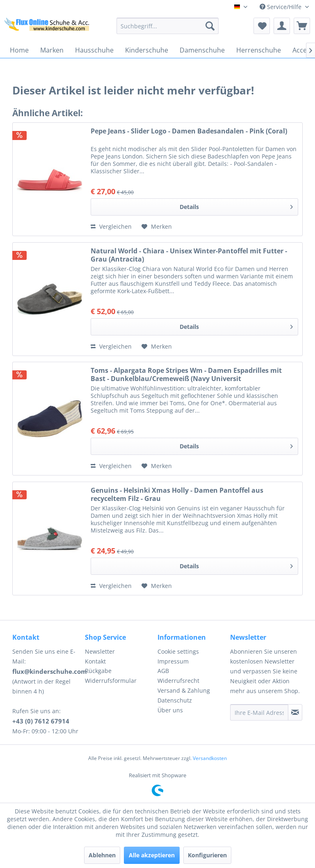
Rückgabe (98, 671)
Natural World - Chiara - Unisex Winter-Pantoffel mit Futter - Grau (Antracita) (189, 255)
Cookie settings (178, 651)
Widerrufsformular (111, 681)
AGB (163, 671)
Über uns (170, 710)
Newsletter (100, 651)
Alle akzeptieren (152, 855)
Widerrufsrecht (178, 681)
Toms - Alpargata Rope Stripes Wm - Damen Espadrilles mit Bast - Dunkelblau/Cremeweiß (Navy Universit (186, 374)
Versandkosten (210, 758)
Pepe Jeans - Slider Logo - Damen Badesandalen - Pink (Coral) (189, 131)
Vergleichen (111, 226)
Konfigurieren (207, 855)
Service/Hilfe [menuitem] (281, 7)
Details (236, 206)
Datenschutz (175, 700)
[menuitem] (168, 26)
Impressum (173, 661)
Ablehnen (102, 855)
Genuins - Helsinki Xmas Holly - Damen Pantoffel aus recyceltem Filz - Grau (177, 494)
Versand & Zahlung (184, 690)
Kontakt (95, 661)
